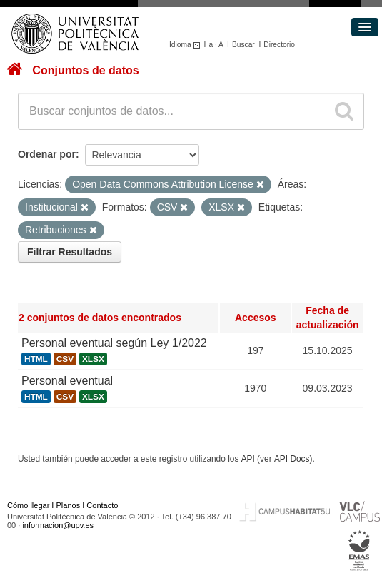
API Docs (292, 459)
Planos (69, 505)
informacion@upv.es (58, 525)
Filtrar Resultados (70, 252)
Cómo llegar (28, 505)
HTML (36, 359)
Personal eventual (67, 381)
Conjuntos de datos (85, 70)
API (248, 459)
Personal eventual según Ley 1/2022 (114, 343)
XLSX (93, 359)
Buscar (243, 45)
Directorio (279, 45)
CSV (65, 359)
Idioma (187, 45)
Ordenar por (47, 154)
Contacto (102, 505)
